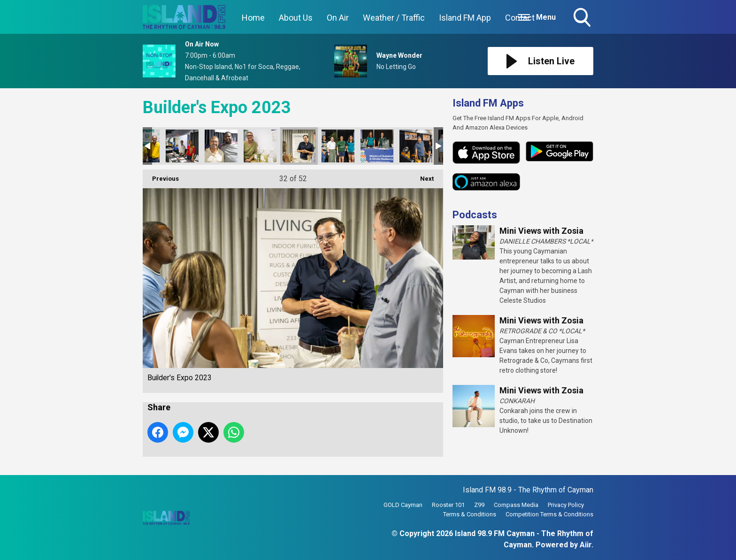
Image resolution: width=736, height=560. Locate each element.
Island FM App (465, 18)
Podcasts (475, 215)
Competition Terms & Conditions (549, 514)
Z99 (479, 505)
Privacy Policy (566, 505)
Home (253, 18)
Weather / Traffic (394, 18)
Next (422, 176)
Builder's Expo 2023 (182, 146)
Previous (161, 176)
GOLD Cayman (403, 505)
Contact (520, 18)
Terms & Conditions (470, 514)
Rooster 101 (448, 505)
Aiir (586, 545)
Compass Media (516, 505)
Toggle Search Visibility (583, 18)
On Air (338, 18)
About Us (296, 18)
